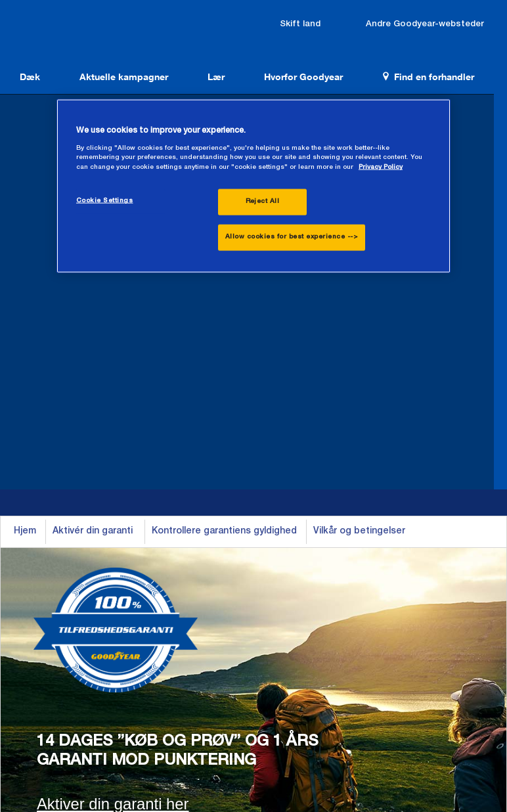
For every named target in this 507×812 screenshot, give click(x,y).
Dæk (27, 72)
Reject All (263, 202)
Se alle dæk (59, 627)
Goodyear (79, 28)
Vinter (46, 605)
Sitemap (296, 709)
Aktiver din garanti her (113, 403)
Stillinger (405, 583)
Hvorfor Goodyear (280, 72)
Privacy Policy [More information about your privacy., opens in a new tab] (381, 168)
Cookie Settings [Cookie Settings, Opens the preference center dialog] (104, 201)
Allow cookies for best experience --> (292, 237)
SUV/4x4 (169, 583)
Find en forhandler (399, 72)
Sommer (52, 562)
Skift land (347, 17)
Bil (156, 562)
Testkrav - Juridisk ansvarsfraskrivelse (400, 709)
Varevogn (171, 605)
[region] (253, 186)
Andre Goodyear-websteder (442, 17)
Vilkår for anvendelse (143, 709)
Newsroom (57, 648)
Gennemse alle (184, 627)
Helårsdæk (57, 583)
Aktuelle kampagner (114, 72)
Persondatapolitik (231, 709)
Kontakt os (410, 562)
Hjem (25, 131)
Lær (200, 72)
